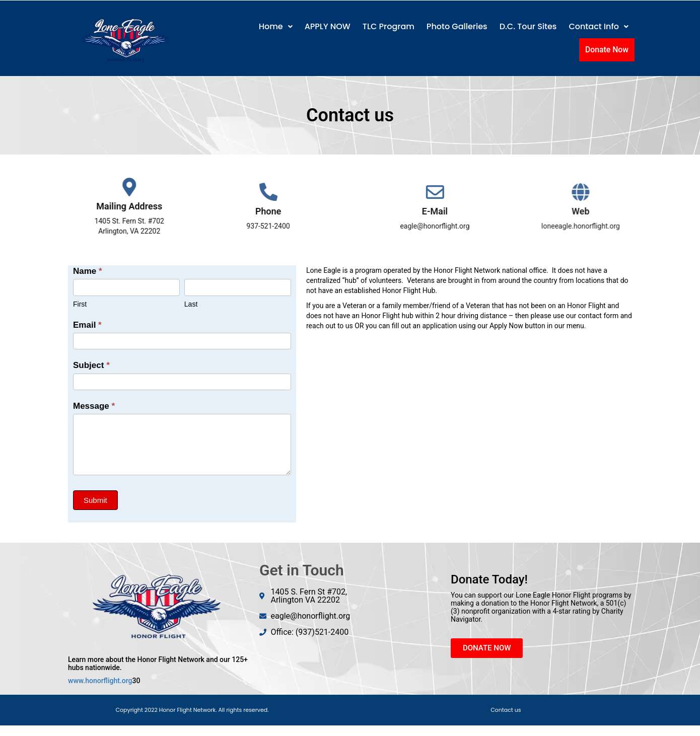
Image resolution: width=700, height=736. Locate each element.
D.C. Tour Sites (528, 26)
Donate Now (608, 49)
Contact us (506, 710)
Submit (95, 500)
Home (276, 26)
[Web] (605, 192)
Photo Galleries (457, 26)
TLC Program (389, 26)
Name (88, 271)
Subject (91, 365)
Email (87, 325)
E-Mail (457, 211)
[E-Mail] (457, 192)
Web (605, 211)
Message (94, 406)
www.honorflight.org (100, 681)
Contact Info (599, 26)
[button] (276, 27)
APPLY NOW (328, 26)
